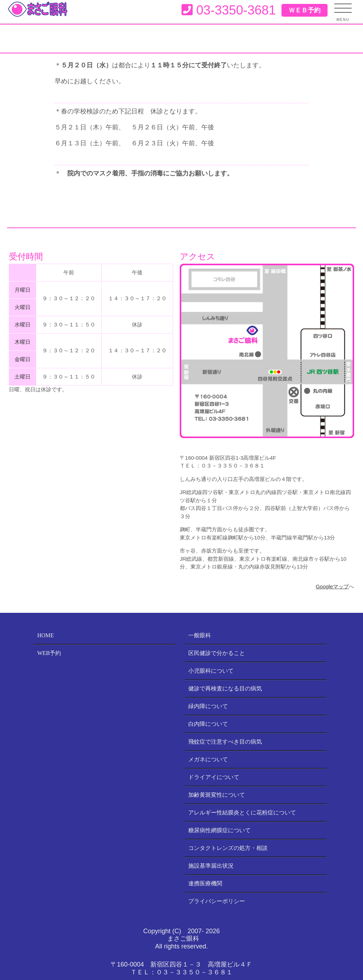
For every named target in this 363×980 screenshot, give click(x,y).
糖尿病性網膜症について (219, 830)
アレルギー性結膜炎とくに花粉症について (242, 813)
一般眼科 (200, 635)
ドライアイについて (214, 777)
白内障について (208, 724)
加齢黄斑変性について (217, 795)
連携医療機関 (205, 883)
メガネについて (208, 759)
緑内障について (208, 706)
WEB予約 (49, 653)
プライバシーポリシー (217, 901)
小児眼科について (211, 671)
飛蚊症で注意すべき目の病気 (225, 742)
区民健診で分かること (217, 653)
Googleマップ (332, 586)
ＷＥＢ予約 (305, 10)
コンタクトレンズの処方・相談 (228, 848)
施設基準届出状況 (211, 866)
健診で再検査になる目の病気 (225, 688)
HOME (46, 635)
